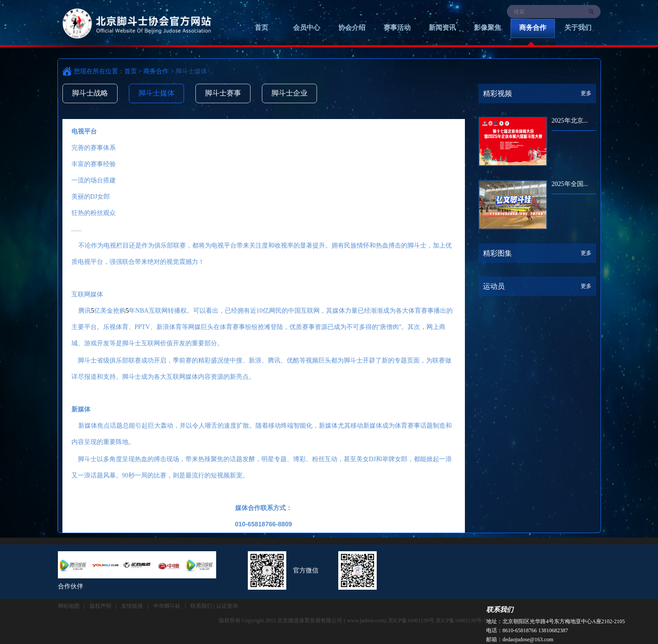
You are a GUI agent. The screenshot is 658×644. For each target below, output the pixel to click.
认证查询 (227, 606)
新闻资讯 (442, 28)
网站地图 (69, 606)
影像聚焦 (488, 28)
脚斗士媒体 (156, 93)
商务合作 (533, 28)
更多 (586, 93)
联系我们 (500, 610)
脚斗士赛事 (223, 93)
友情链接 (132, 606)
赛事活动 (397, 28)
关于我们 (578, 28)
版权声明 (100, 606)
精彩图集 (497, 253)
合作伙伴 (71, 586)
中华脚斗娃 (167, 606)
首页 (261, 28)
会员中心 (307, 28)
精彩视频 (497, 93)
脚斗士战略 (90, 93)
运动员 (494, 286)
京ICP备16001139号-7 (461, 620)
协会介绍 (352, 28)
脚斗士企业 (289, 93)
